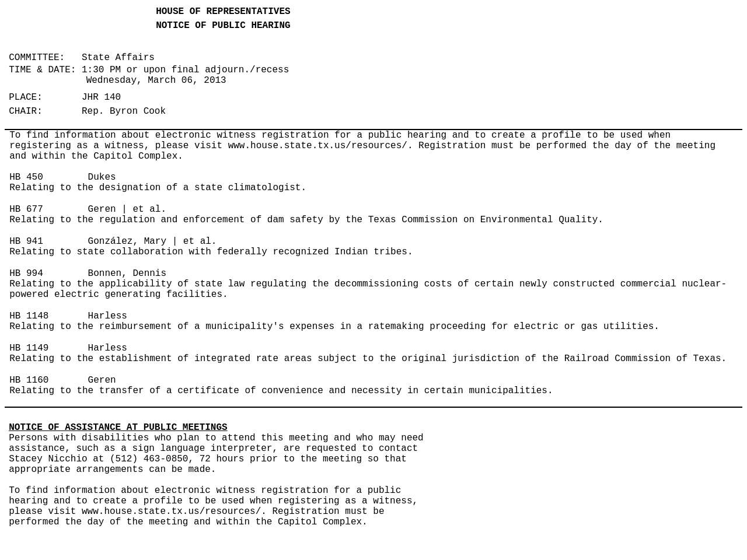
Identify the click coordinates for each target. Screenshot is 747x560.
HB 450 (26, 177)
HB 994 (26, 274)
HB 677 (26, 209)
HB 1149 (29, 348)
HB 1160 (29, 380)
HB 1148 (29, 316)
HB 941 (26, 242)
